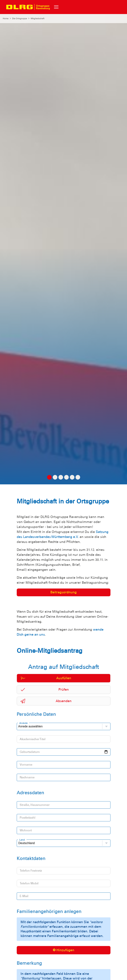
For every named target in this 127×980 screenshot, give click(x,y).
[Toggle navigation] (56, 7)
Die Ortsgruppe (20, 18)
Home (6, 18)
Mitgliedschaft (38, 18)
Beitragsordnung (63, 592)
